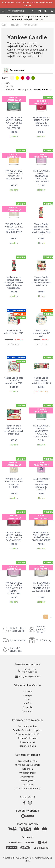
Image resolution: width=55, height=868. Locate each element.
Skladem (10, 89)
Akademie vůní (27, 777)
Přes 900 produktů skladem (41, 629)
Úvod (4, 25)
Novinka (9, 86)
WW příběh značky (27, 773)
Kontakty (28, 691)
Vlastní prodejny (44, 640)
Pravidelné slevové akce (16, 649)
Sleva (8, 83)
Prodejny (28, 695)
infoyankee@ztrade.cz (30, 677)
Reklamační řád (28, 742)
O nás (28, 699)
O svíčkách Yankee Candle (28, 765)
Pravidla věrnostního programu (28, 730)
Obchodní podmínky (27, 726)
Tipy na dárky (28, 785)
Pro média (27, 707)
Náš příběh (27, 769)
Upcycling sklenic (28, 781)
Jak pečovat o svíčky (28, 761)
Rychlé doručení (18, 640)
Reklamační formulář (27, 738)
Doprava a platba (28, 746)
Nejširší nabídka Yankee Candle (18, 629)
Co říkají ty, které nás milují (27, 789)
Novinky (15, 25)
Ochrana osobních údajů (27, 734)
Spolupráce (28, 711)
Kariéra (28, 703)
